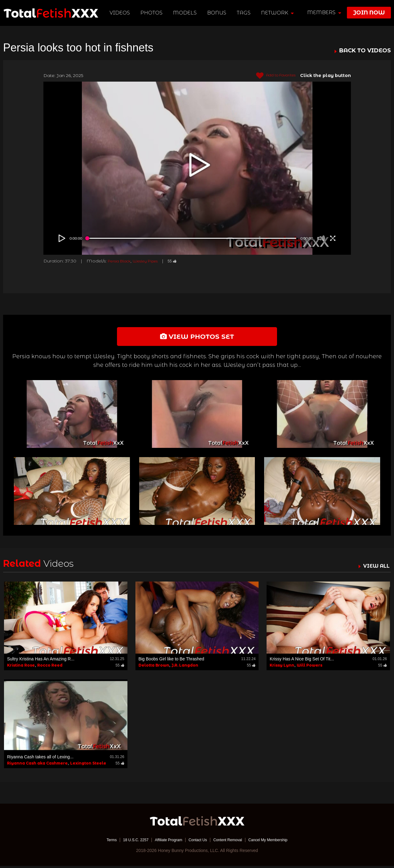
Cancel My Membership (277, 842)
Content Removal (231, 842)
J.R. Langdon (185, 667)
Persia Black (122, 261)
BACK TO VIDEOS (365, 51)
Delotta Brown (154, 667)
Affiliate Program (164, 842)
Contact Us (197, 842)
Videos (121, 13)
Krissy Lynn (282, 667)
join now (369, 13)
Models (186, 13)
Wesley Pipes (153, 261)
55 (183, 261)
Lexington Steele (88, 765)
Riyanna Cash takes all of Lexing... (40, 759)
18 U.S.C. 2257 (127, 842)
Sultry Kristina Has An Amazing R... (41, 661)
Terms (100, 842)
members (324, 12)
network (278, 13)
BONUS (218, 13)
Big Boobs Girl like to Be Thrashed (171, 661)
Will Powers (310, 667)
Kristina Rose (21, 667)
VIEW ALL (375, 568)
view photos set (197, 337)
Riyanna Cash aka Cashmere (37, 765)
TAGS (244, 13)
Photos (152, 13)
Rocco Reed (50, 667)
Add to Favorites (272, 76)
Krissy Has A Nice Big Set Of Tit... (302, 661)
